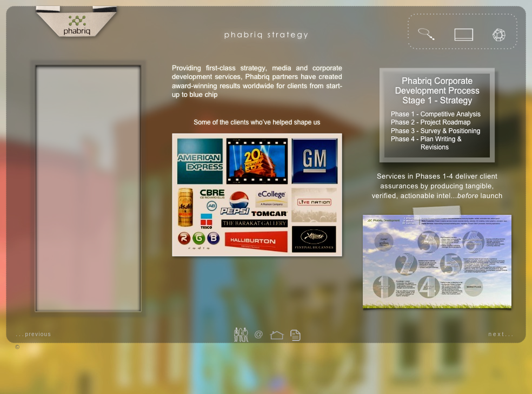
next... (501, 334)
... (34, 334)
